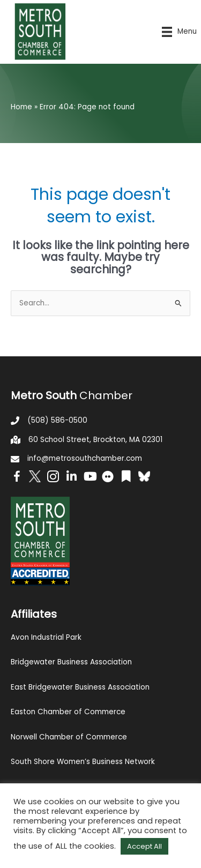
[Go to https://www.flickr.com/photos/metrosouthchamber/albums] (108, 478)
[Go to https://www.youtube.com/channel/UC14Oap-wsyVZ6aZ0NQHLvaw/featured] (90, 478)
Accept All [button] (144, 846)
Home (21, 107)
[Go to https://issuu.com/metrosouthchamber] (126, 478)
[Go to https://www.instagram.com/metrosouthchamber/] (53, 478)
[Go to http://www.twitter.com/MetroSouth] (35, 476)
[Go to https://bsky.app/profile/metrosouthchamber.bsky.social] (144, 476)
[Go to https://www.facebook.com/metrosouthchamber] (17, 478)
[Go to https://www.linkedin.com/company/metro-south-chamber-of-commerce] (71, 478)
